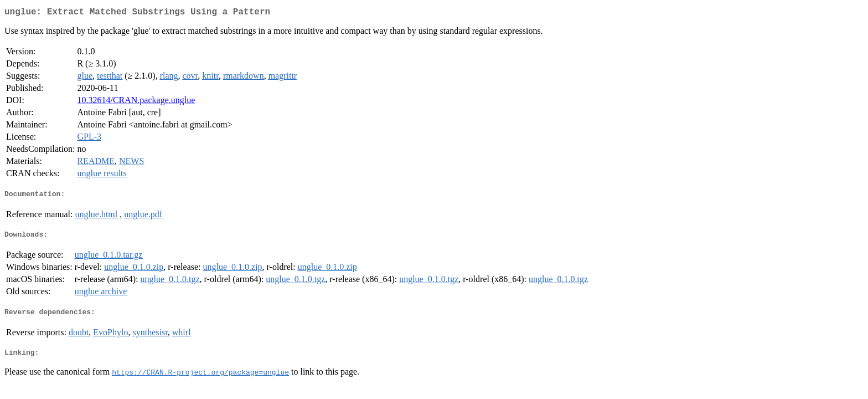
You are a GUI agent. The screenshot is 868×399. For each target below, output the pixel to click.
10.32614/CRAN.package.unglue (136, 102)
